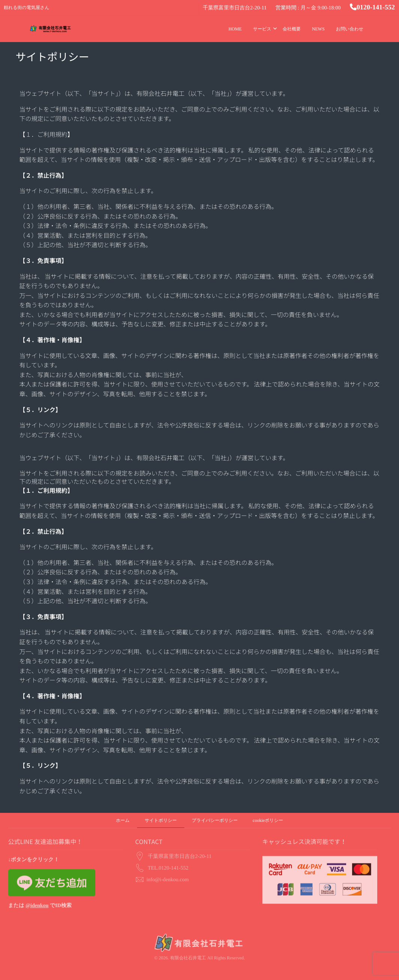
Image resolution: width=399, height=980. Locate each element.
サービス (262, 29)
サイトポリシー (161, 820)
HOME (235, 29)
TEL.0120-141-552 (168, 854)
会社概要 (292, 29)
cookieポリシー (268, 820)
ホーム (123, 820)
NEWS (318, 29)
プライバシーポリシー (215, 820)
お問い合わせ (350, 29)
